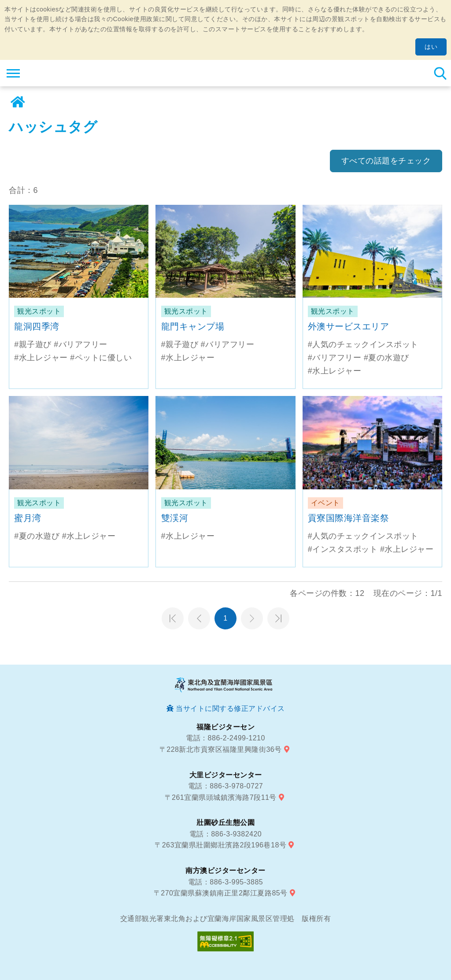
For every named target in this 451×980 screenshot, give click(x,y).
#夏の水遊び (386, 358)
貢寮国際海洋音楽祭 (349, 518)
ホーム (18, 102)
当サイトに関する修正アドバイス (230, 708)
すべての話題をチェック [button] (386, 161)
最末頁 (278, 618)
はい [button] (431, 47)
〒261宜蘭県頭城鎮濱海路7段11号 (221, 797)
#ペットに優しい (101, 358)
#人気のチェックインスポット (363, 344)
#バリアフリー (81, 344)
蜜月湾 (28, 518)
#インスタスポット (343, 549)
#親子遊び (33, 344)
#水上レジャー (41, 358)
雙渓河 (175, 518)
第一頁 (173, 618)
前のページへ (199, 618)
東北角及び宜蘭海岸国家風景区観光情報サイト (60, 73)
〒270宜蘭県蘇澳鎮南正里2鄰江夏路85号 (221, 893)
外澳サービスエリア (349, 326)
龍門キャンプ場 (193, 326)
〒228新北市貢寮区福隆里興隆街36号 (221, 749)
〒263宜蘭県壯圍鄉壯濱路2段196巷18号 (220, 845)
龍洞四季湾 (37, 326)
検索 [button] (440, 73)
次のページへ (252, 618)
